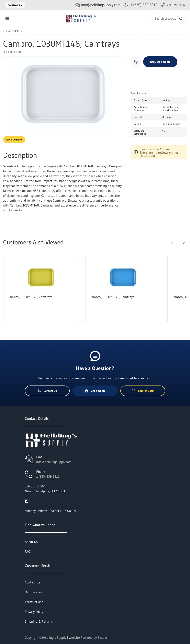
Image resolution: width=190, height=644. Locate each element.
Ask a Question (14, 140)
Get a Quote (95, 391)
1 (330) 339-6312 (48, 476)
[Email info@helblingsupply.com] (98, 5)
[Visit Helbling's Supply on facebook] (27, 501)
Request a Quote (160, 62)
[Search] (169, 18)
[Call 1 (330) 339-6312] (141, 5)
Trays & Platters (14, 31)
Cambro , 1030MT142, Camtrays (112, 297)
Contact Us (15, 5)
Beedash (103, 637)
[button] (182, 242)
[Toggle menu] (7, 18)
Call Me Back (173, 5)
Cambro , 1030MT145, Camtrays (30, 297)
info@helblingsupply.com (54, 462)
